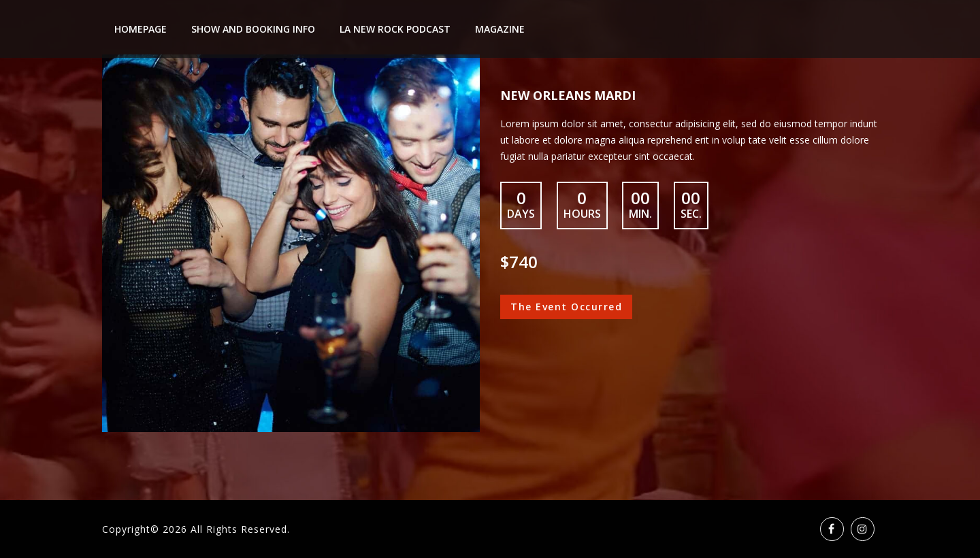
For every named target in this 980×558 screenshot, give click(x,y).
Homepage (141, 29)
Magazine (500, 29)
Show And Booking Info (253, 29)
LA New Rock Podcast (395, 29)
